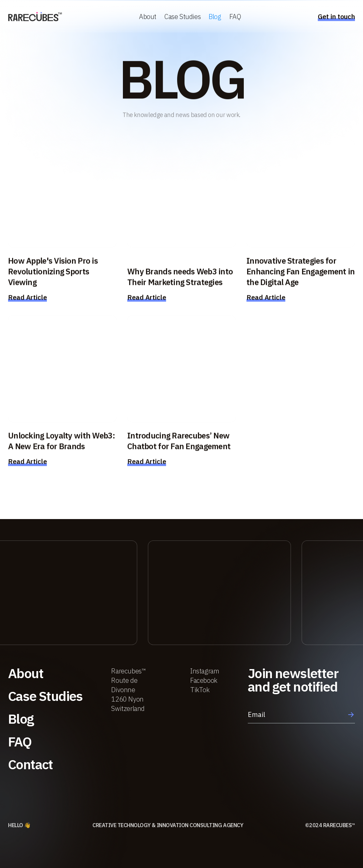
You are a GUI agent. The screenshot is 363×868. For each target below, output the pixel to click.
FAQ (235, 17)
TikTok (200, 690)
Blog (215, 17)
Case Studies (183, 17)
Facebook (204, 680)
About (148, 17)
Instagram (205, 671)
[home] (35, 17)
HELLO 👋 (19, 825)
